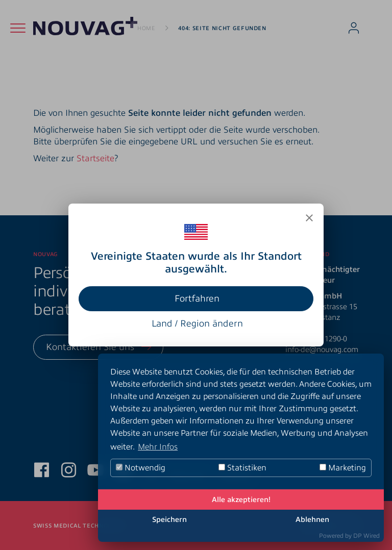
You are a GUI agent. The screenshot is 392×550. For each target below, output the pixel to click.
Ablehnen (312, 519)
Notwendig (141, 468)
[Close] (309, 218)
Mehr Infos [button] (158, 447)
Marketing (343, 468)
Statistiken (242, 468)
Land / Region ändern (197, 323)
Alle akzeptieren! (241, 499)
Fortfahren (197, 298)
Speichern (169, 519)
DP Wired (366, 536)
